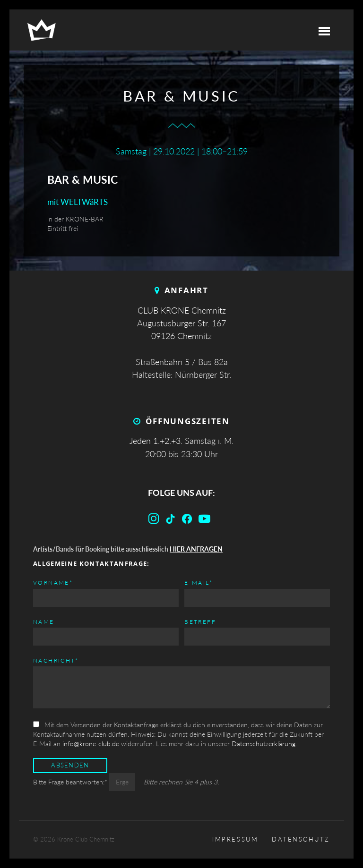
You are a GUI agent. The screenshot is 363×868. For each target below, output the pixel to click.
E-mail (199, 582)
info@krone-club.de (91, 744)
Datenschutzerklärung (264, 744)
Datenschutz (301, 839)
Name (44, 622)
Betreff (200, 622)
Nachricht (56, 660)
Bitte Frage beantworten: (71, 782)
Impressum (235, 839)
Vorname (53, 582)
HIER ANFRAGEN (196, 549)
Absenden (70, 765)
